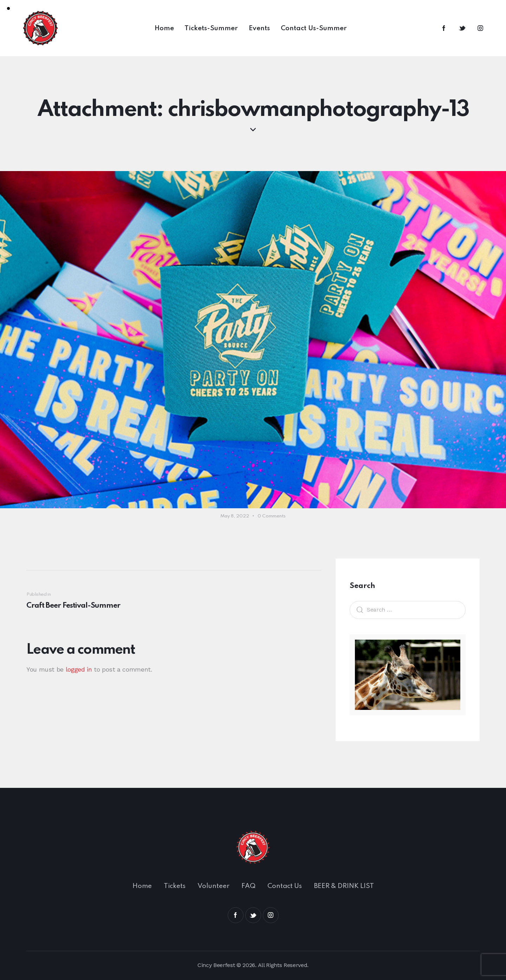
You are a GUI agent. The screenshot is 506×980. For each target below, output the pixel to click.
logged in (79, 669)
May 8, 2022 (235, 516)
